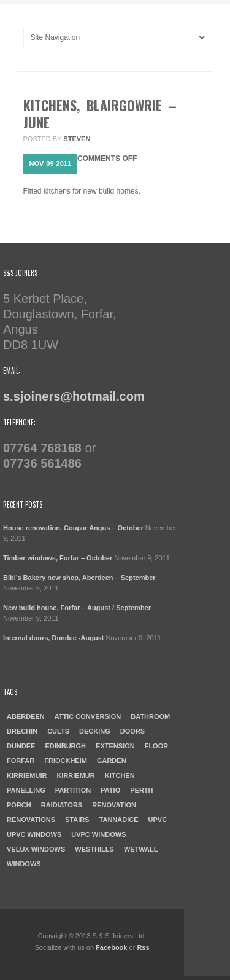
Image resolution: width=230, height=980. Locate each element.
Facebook (111, 947)
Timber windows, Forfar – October (58, 558)
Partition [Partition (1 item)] (73, 790)
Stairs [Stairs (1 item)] (77, 820)
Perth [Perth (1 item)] (141, 790)
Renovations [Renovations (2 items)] (31, 820)
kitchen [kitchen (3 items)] (120, 775)
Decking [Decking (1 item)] (95, 731)
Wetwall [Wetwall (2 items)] (141, 849)
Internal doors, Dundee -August (53, 638)
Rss (143, 947)
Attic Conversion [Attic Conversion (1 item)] (88, 716)
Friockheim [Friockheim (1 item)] (66, 761)
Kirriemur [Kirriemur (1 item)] (75, 775)
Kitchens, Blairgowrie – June (100, 114)
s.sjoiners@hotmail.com (74, 396)
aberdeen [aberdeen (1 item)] (26, 716)
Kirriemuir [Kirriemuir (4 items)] (27, 775)
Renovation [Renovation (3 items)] (114, 805)
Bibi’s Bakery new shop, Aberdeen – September (79, 578)
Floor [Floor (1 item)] (157, 746)
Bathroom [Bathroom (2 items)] (150, 716)
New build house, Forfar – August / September (77, 608)
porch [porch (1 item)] (19, 805)
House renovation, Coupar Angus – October (73, 528)
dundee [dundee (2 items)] (21, 746)
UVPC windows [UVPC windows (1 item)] (98, 834)
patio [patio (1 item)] (110, 790)
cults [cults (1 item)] (58, 731)
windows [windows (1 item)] (24, 864)
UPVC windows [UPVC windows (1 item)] (34, 834)
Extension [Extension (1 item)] (115, 746)
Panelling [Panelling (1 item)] (26, 790)
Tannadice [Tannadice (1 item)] (119, 820)
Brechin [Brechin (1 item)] (22, 731)
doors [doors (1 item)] (132, 731)
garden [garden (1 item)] (112, 761)
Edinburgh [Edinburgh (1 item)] (65, 746)
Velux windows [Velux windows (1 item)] (36, 849)
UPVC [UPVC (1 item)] (158, 820)
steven (77, 139)
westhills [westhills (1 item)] (94, 849)
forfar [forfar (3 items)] (21, 761)
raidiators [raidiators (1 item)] (62, 805)
